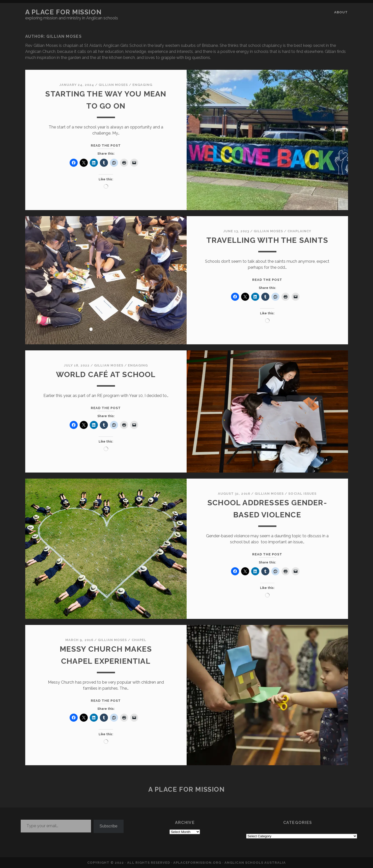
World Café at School (106, 374)
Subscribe (109, 826)
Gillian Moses (113, 85)
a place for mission (64, 12)
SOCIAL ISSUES (302, 494)
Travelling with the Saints (267, 240)
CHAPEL (139, 640)
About (341, 12)
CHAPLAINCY (299, 231)
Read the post (106, 145)
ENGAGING (142, 85)
